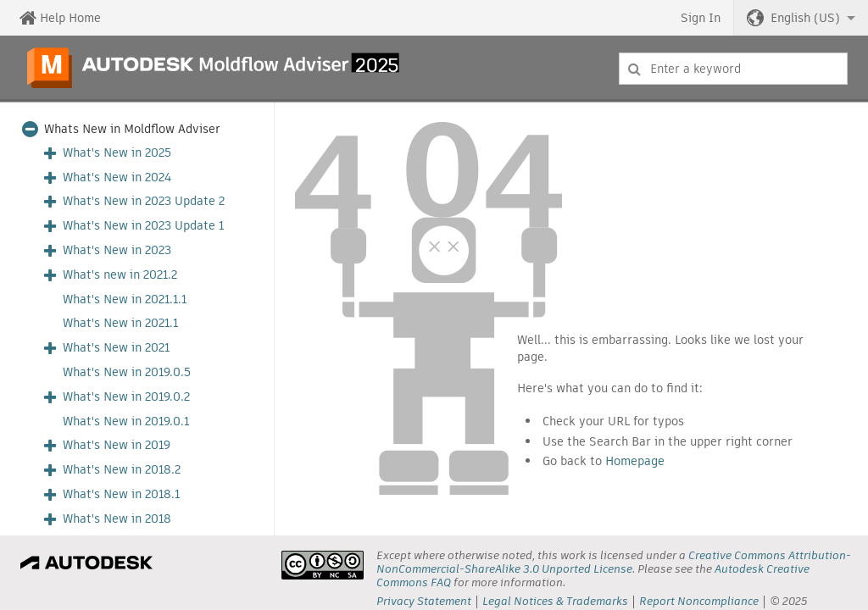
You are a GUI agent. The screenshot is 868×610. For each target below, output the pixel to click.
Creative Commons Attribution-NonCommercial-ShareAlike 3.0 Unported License (614, 562)
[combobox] (733, 69)
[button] (801, 18)
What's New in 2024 (117, 177)
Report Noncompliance (699, 601)
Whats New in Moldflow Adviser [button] (132, 129)
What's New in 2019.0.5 (127, 372)
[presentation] (323, 565)
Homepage (635, 461)
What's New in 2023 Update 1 (143, 226)
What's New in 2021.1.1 (125, 299)
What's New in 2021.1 (120, 323)
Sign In (701, 18)
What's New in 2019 (117, 445)
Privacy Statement (424, 601)
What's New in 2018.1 (121, 494)
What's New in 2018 (117, 519)
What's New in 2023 (117, 250)
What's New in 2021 (116, 348)
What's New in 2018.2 (122, 470)
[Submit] (634, 69)
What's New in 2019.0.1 (126, 421)
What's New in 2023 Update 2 (144, 201)
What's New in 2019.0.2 (126, 397)
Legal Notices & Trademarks (555, 601)
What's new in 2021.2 (120, 275)
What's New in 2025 (117, 153)
